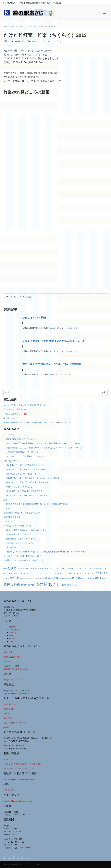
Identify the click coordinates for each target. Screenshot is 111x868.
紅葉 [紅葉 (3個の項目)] (87, 578)
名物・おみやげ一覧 (12, 461)
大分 (24, 297)
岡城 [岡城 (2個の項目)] (21, 578)
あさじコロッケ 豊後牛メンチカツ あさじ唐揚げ (27, 469)
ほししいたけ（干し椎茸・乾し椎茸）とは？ (22, 556)
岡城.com (13, 627)
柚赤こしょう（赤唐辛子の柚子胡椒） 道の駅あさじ (28, 482)
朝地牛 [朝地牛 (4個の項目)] (48, 578)
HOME (5, 858)
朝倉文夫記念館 (10, 704)
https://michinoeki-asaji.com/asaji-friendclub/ (20, 779)
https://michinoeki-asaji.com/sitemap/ (18, 801)
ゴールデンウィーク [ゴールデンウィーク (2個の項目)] (49, 573)
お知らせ (19, 26)
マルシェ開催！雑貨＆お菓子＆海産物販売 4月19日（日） (28, 405)
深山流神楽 (8, 718)
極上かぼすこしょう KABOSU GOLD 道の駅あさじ (28, 495)
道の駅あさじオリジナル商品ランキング (23, 474)
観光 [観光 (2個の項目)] (104, 578)
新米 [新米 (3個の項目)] (32, 578)
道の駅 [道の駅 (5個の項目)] (31, 585)
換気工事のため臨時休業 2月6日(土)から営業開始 (52, 364)
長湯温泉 (13, 633)
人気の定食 (8, 661)
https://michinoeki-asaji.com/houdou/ (17, 694)
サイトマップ (9, 521)
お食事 (14, 858)
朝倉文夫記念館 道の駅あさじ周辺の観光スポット (27, 530)
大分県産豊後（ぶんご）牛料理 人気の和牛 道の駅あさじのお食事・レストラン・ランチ (44, 448)
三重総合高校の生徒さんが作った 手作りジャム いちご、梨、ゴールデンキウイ (37, 422)
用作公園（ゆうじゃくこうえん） (20, 543)
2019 (11, 297)
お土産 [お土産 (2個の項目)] (27, 569)
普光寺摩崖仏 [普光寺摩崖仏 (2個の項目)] (39, 578)
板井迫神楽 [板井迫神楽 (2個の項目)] (64, 578)
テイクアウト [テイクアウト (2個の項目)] (67, 573)
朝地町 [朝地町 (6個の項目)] (55, 578)
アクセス (7, 508)
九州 (11, 641)
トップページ (9, 26)
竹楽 (29, 297)
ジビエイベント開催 (34, 318)
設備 (5, 500)
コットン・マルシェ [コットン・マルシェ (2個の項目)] (26, 573)
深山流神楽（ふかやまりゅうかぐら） (22, 539)
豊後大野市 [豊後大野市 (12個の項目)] (12, 585)
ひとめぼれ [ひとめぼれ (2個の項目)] (74, 569)
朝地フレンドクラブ (12, 517)
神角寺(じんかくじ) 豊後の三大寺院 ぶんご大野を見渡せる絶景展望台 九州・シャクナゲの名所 (46, 552)
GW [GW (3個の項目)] (5, 568)
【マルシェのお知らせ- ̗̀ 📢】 (16, 414)
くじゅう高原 (14, 630)
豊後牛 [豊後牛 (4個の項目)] (24, 585)
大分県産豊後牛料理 (11, 657)
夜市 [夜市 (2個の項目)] (8, 578)
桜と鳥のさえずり (11, 418)
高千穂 (12, 638)
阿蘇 (11, 636)
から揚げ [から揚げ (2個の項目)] (38, 569)
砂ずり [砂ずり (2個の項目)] (83, 578)
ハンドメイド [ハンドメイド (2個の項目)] (77, 573)
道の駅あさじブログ (11, 680)
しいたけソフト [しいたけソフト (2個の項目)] (59, 569)
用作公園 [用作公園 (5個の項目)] (75, 578)
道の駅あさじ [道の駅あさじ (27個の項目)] (48, 584)
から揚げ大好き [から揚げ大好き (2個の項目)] (47, 569)
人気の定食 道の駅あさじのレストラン (23, 452)
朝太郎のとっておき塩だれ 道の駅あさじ (24, 491)
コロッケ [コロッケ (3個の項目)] (37, 573)
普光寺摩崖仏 (12, 547)
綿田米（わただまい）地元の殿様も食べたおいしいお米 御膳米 (33, 478)
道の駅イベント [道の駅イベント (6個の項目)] (71, 585)
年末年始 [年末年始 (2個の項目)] (27, 578)
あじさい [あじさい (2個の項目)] (21, 569)
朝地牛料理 (8, 652)
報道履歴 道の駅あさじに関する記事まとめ (22, 513)
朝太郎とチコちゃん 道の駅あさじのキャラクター (24, 560)
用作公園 (7, 714)
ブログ (59, 41)
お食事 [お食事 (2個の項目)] (32, 569)
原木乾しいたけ (10, 759)
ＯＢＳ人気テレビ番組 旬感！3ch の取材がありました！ (55, 341)
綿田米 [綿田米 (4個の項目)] (98, 578)
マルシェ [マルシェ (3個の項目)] (86, 573)
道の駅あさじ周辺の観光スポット (18, 526)
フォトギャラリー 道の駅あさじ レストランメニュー (31, 456)
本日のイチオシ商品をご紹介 (16, 409)
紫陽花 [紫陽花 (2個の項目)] (92, 578)
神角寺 (6, 727)
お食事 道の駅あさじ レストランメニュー (21, 439)
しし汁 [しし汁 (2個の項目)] (67, 569)
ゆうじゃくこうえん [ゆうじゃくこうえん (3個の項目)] (87, 568)
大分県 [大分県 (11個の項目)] (14, 578)
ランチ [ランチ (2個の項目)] (92, 573)
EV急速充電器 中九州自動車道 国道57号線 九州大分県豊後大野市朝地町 (37, 504)
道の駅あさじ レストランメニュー (17, 669)
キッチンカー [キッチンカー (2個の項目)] (14, 573)
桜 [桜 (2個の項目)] (69, 578)
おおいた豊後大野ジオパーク (19, 534)
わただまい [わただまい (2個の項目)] (100, 569)
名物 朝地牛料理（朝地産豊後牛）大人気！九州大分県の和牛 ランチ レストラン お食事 (43, 443)
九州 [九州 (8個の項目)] (98, 573)
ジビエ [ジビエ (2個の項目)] (59, 573)
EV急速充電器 (9, 790)
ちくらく (18, 297)
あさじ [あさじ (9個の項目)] (12, 568)
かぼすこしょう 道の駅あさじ (20, 487)
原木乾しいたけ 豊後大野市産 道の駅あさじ (25, 465)
